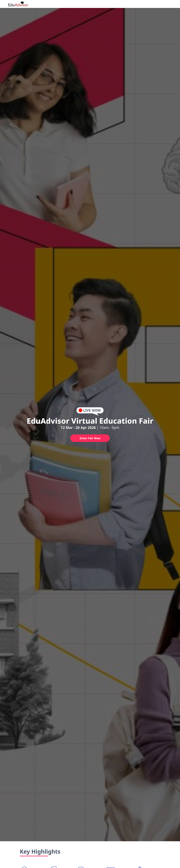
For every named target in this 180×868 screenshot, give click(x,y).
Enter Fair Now (90, 438)
